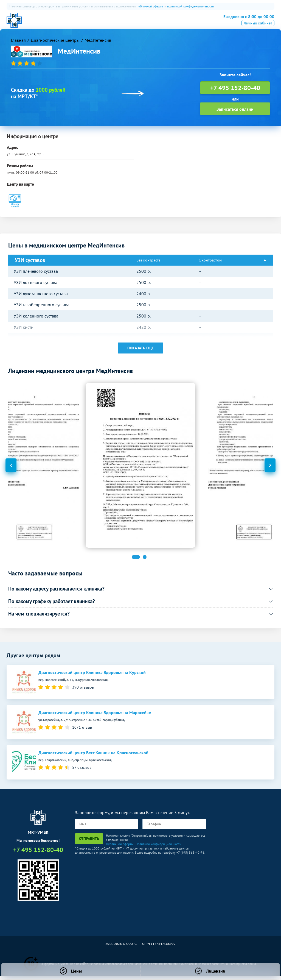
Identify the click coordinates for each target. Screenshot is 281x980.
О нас (57, 23)
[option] (140, 469)
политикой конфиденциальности (191, 6)
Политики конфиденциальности (158, 848)
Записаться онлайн (235, 113)
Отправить (89, 842)
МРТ (75, 23)
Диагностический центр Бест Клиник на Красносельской (93, 757)
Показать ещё (140, 352)
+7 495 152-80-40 (245, 23)
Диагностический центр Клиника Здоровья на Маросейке (95, 716)
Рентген (146, 23)
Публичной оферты (120, 848)
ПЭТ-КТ (108, 23)
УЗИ (127, 23)
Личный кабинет (258, 31)
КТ (90, 23)
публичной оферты (150, 6)
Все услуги (172, 23)
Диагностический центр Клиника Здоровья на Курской (92, 676)
